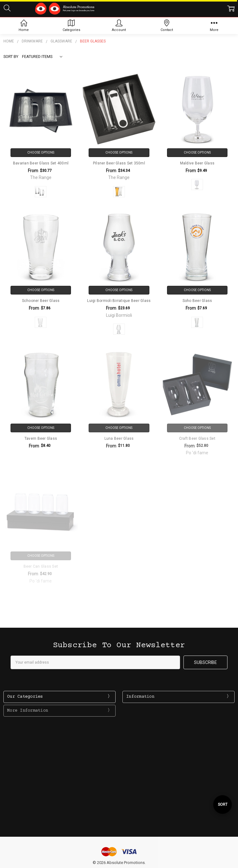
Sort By (11, 57)
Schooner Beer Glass (41, 301)
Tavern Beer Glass (41, 438)
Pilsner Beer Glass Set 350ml (119, 163)
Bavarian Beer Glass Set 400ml (41, 163)
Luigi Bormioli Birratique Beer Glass (119, 301)
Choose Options (41, 153)
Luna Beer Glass (119, 438)
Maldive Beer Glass (197, 163)
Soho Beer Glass (197, 301)
